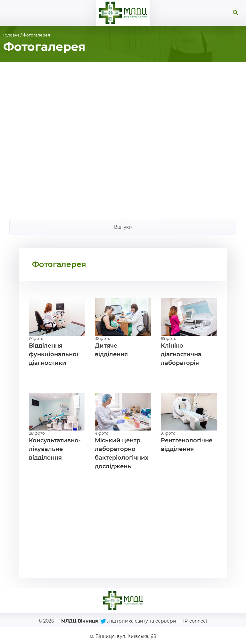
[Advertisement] (123, 136)
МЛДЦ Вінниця (80, 621)
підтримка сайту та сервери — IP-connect (158, 621)
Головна (11, 35)
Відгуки (123, 227)
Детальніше (57, 333)
